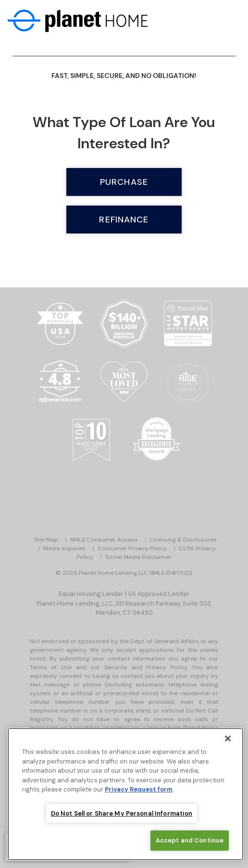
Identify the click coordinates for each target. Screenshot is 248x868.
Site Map (46, 540)
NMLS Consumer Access (104, 540)
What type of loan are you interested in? (124, 133)
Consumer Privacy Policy (132, 548)
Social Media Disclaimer (138, 557)
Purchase (124, 182)
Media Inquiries (64, 548)
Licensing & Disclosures (183, 540)
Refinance (124, 220)
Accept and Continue (190, 841)
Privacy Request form (139, 790)
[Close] (228, 739)
